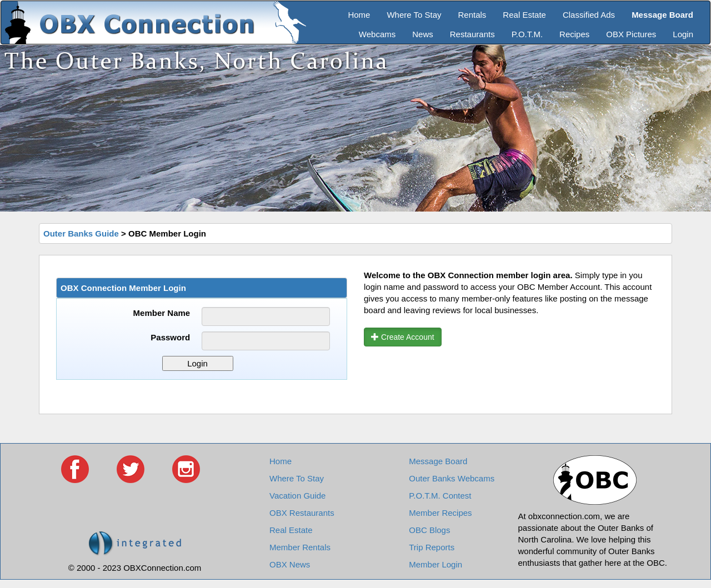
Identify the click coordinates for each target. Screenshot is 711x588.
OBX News (290, 564)
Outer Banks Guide (81, 233)
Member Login (435, 564)
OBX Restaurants (302, 513)
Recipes (574, 34)
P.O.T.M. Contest (440, 496)
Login (683, 34)
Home (359, 15)
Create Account (403, 337)
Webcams (377, 34)
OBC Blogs (429, 530)
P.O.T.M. (527, 34)
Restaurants (472, 34)
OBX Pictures (631, 34)
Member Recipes (440, 513)
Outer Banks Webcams (452, 478)
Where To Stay (414, 15)
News (423, 34)
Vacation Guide (297, 496)
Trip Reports (432, 547)
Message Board (438, 461)
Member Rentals (300, 547)
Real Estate (524, 15)
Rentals (472, 15)
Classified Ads (589, 15)
